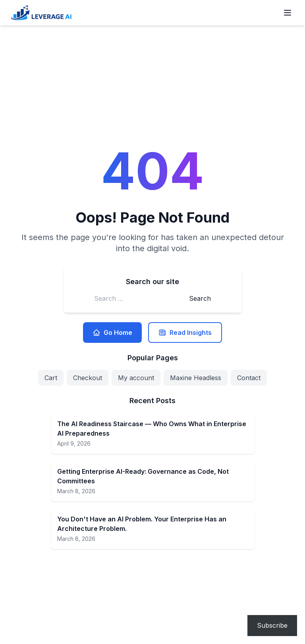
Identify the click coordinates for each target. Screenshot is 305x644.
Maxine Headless (196, 378)
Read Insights (185, 333)
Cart (51, 378)
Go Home (112, 333)
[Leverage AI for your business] (41, 13)
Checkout (88, 378)
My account (136, 378)
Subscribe (272, 625)
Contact (249, 378)
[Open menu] (288, 13)
